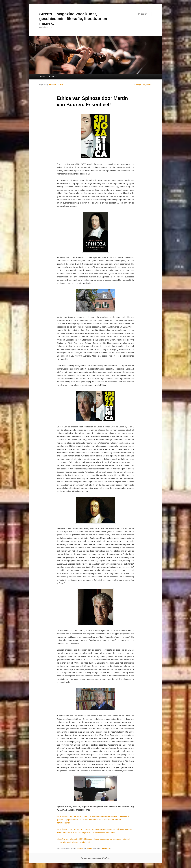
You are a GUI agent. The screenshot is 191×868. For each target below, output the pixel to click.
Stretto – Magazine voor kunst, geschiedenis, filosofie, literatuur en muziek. (73, 19)
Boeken (80, 848)
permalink (106, 848)
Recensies (53, 77)
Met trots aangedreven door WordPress (96, 858)
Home (42, 77)
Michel (89, 848)
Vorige (137, 85)
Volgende (147, 85)
